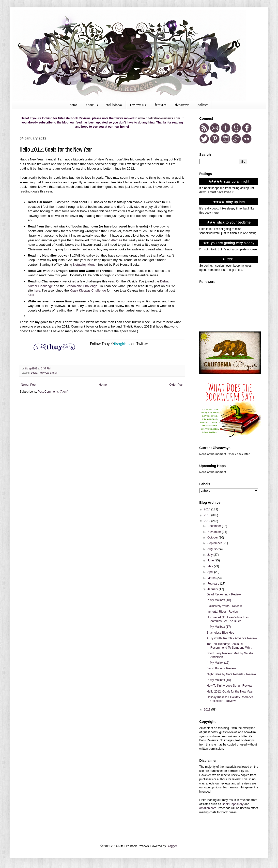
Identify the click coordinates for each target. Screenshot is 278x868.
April (211, 572)
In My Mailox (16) (218, 663)
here (37, 290)
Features (161, 105)
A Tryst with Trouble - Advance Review (232, 638)
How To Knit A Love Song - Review (229, 686)
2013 (208, 515)
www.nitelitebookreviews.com (159, 118)
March (212, 578)
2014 (208, 509)
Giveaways (182, 105)
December (215, 526)
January (213, 589)
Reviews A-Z (138, 105)
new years (45, 373)
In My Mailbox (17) (219, 627)
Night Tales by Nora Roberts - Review (231, 674)
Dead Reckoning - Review (224, 594)
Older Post (176, 385)
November (215, 532)
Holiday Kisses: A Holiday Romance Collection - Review (230, 699)
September (215, 543)
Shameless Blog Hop (220, 633)
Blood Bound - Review (221, 668)
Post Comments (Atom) (53, 392)
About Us (92, 105)
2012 (208, 521)
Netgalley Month (85, 265)
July (210, 555)
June (211, 560)
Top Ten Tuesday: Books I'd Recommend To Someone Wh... (229, 646)
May (211, 566)
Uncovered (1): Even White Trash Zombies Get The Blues (228, 619)
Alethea (117, 240)
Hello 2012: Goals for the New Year (230, 692)
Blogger (172, 846)
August (212, 549)
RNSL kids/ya (114, 105)
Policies (203, 105)
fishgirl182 (122, 344)
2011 (208, 710)
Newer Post (29, 385)
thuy (55, 373)
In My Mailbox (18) (219, 600)
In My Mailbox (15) (219, 680)
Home (74, 105)
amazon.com (208, 808)
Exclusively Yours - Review (224, 606)
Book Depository (233, 804)
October (213, 538)
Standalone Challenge (81, 286)
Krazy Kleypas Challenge (88, 290)
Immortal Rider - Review (223, 612)
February (214, 584)
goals (34, 373)
